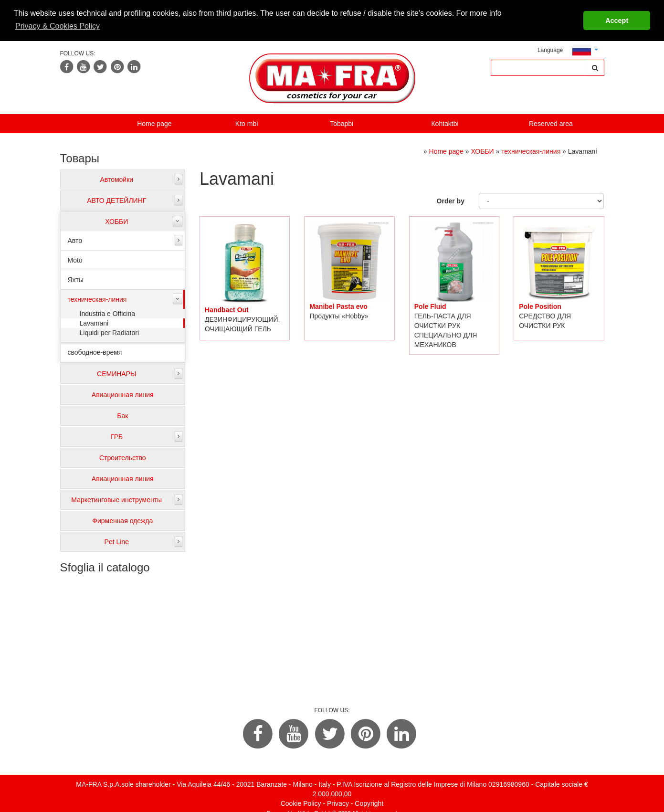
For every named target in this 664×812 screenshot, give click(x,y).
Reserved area (551, 122)
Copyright (369, 802)
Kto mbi (247, 122)
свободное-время (95, 351)
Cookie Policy (301, 802)
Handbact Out (227, 309)
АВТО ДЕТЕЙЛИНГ (116, 200)
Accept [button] (617, 21)
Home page (154, 122)
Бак (122, 415)
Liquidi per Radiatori (110, 332)
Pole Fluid (430, 305)
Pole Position (540, 306)
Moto (75, 259)
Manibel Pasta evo (338, 305)
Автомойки (116, 179)
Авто (75, 240)
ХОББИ (116, 221)
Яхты (76, 279)
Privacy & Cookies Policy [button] (58, 26)
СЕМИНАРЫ (116, 373)
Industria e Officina (107, 313)
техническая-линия (97, 298)
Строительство (122, 457)
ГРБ (116, 436)
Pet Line (117, 541)
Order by (451, 200)
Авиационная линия (123, 394)
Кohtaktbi (445, 122)
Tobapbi (342, 122)
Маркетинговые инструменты (116, 499)
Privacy (338, 802)
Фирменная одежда (122, 520)
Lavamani (94, 322)
